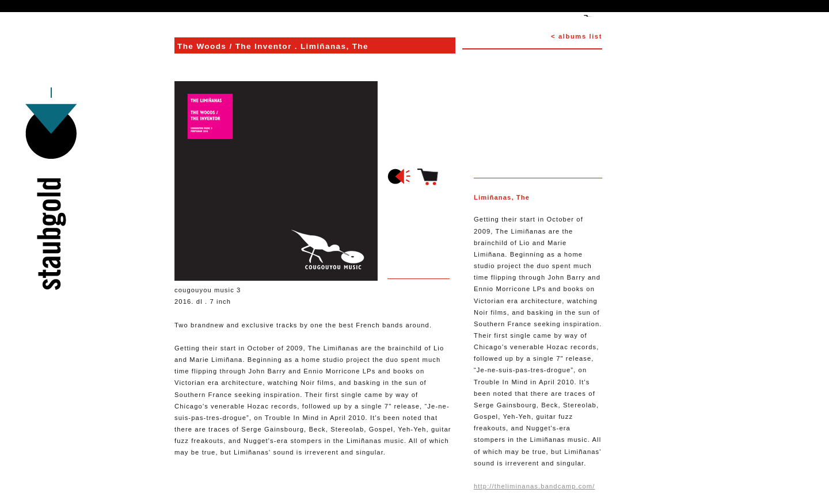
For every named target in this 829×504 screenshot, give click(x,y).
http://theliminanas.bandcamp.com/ (534, 486)
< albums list (577, 36)
